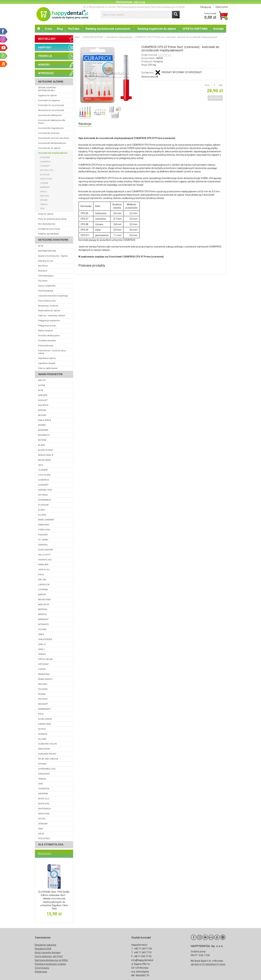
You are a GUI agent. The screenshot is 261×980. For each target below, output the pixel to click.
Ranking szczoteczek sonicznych (108, 29)
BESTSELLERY (47, 39)
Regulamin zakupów (46, 945)
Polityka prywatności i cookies (50, 964)
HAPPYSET (45, 47)
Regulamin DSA (43, 949)
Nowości (45, 854)
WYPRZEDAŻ (46, 73)
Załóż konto (222, 7)
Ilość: (208, 85)
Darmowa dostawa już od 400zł (51, 960)
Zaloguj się (205, 7)
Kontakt (218, 29)
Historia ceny (149, 77)
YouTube (74, 29)
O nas (48, 29)
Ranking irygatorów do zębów (157, 29)
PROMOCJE (45, 56)
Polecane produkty (92, 266)
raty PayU (58, 956)
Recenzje (85, 124)
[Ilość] (215, 85)
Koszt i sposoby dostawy (48, 953)
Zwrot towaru (42, 968)
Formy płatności (43, 956)
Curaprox (158, 61)
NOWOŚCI (44, 65)
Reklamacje (41, 972)
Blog (60, 29)
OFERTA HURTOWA (195, 29)
